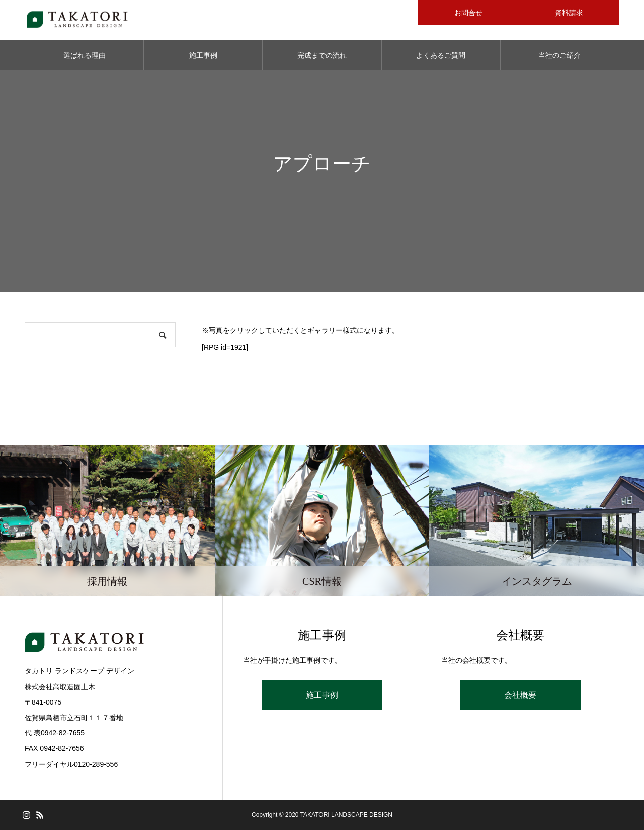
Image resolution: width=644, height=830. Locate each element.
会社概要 (520, 695)
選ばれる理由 (85, 55)
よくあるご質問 (441, 55)
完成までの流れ (322, 55)
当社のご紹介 (559, 55)
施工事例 (203, 55)
